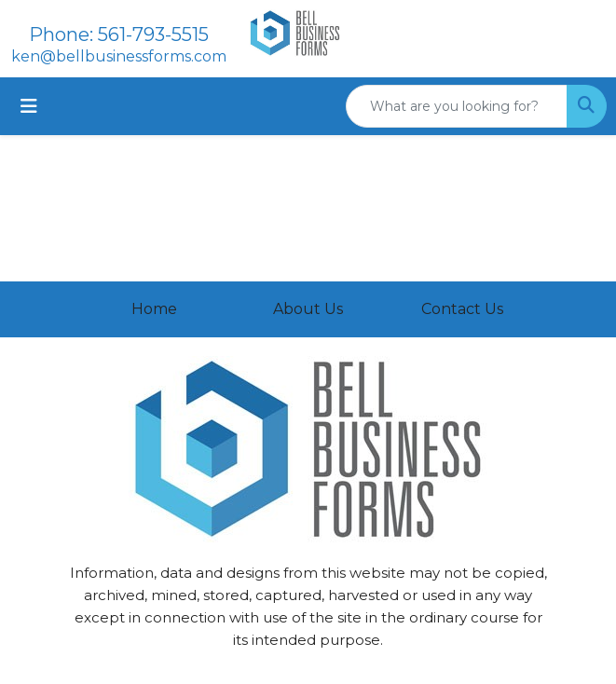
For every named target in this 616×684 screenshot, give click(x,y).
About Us (308, 309)
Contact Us (462, 309)
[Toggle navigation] (29, 106)
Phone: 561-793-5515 (119, 34)
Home (154, 309)
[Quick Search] (457, 106)
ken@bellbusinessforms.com (119, 56)
